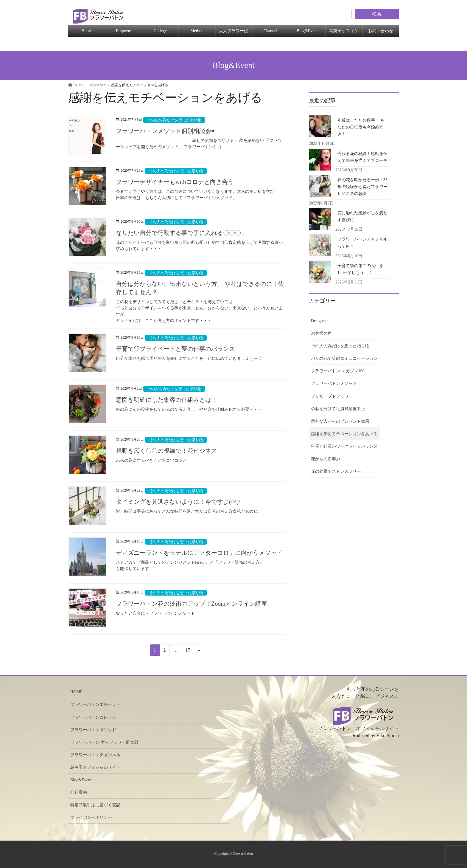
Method (197, 31)
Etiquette (123, 31)
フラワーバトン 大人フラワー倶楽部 (104, 742)
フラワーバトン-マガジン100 (338, 371)
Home (87, 31)
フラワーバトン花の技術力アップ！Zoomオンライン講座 (192, 604)
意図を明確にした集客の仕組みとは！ (166, 400)
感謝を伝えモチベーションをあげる (344, 434)
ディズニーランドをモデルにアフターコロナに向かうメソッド (199, 553)
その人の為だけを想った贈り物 (174, 120)
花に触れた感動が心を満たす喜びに (362, 216)
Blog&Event (307, 31)
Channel (270, 31)
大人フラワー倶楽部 (233, 33)
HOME (76, 692)
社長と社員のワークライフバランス (344, 446)
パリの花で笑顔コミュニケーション (344, 358)
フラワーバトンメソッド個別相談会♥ (165, 131)
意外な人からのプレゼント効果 (340, 421)
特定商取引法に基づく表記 (95, 805)
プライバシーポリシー (91, 817)
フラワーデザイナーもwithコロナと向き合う (178, 182)
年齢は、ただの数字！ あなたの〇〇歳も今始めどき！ (361, 127)
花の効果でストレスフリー (336, 471)
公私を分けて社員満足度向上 (338, 409)
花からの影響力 (326, 459)
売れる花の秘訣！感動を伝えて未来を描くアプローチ (362, 157)
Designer (319, 321)
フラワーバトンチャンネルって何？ (362, 243)
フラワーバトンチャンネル (95, 755)
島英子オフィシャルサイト (95, 767)
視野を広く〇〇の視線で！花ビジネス (166, 451)
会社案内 (79, 792)
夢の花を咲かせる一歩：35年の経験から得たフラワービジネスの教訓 (362, 187)
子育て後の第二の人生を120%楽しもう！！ (360, 269)
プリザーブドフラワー (332, 396)
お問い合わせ (381, 31)
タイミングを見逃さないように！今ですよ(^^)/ (178, 502)
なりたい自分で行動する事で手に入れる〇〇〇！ (181, 233)
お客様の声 (321, 333)
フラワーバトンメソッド (334, 383)
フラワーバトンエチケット (95, 705)
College (160, 31)
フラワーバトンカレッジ (93, 717)
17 (188, 651)
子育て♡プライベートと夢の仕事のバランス (175, 349)
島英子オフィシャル (344, 33)
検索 (377, 14)
